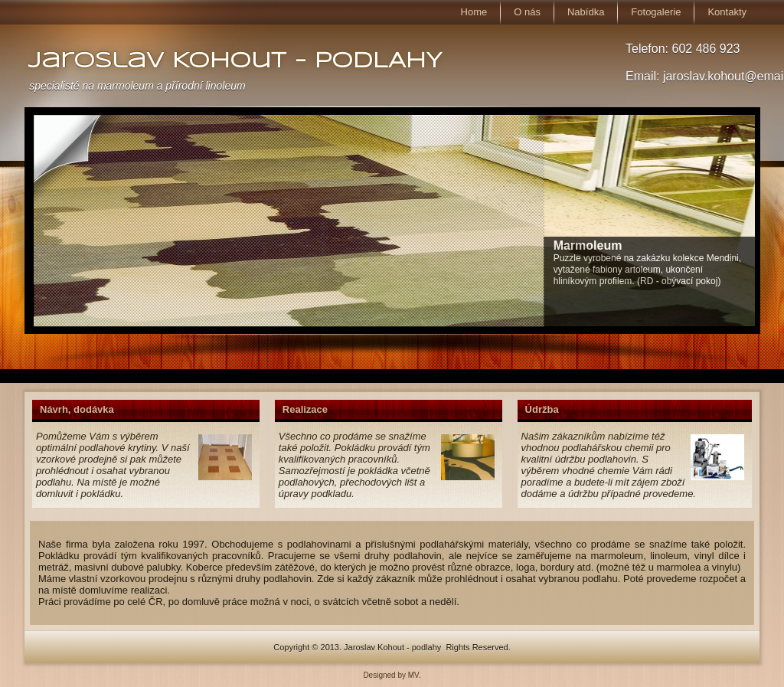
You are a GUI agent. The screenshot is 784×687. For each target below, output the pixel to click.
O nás (527, 12)
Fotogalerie (656, 12)
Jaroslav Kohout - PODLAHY (235, 62)
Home (474, 12)
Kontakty (727, 12)
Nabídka (586, 12)
